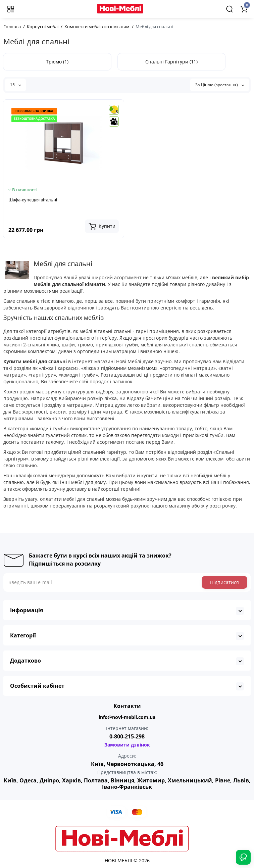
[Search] (230, 9)
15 (15, 85)
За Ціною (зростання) (220, 85)
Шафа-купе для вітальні (33, 200)
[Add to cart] (102, 226)
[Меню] (11, 9)
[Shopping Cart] (244, 9)
